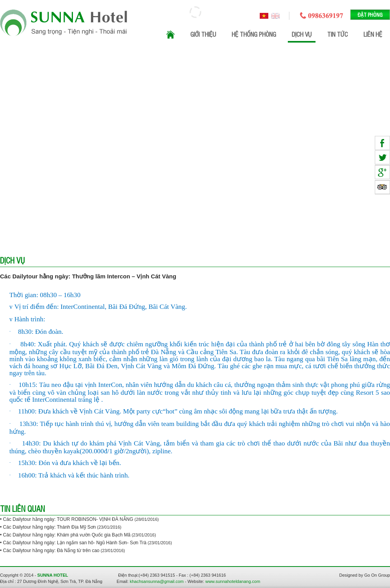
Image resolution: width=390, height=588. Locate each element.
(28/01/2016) (147, 519)
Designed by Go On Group (365, 575)
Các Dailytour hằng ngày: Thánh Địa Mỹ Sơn (50, 527)
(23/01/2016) (109, 527)
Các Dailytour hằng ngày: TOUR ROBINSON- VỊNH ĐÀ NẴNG (69, 519)
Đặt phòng (370, 15)
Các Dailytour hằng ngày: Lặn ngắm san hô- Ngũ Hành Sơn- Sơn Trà (75, 543)
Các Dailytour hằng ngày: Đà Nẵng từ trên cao (51, 551)
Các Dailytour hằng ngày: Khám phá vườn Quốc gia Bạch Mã (67, 535)
